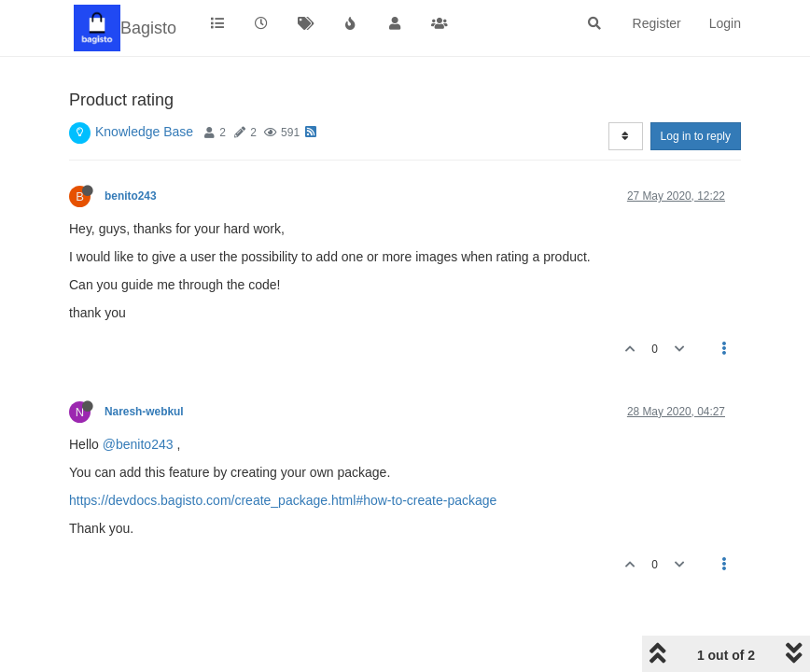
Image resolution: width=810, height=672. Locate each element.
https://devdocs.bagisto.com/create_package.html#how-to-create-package (283, 500)
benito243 (131, 196)
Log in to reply (696, 136)
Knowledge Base (144, 132)
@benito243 (138, 444)
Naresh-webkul (144, 412)
